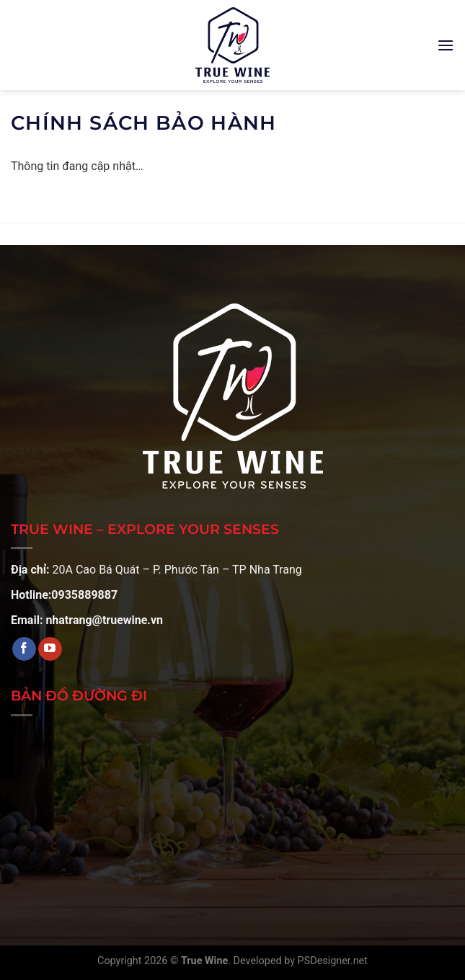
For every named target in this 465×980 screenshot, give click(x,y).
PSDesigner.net (333, 961)
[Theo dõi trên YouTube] (50, 649)
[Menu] (446, 45)
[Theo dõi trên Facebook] (24, 649)
